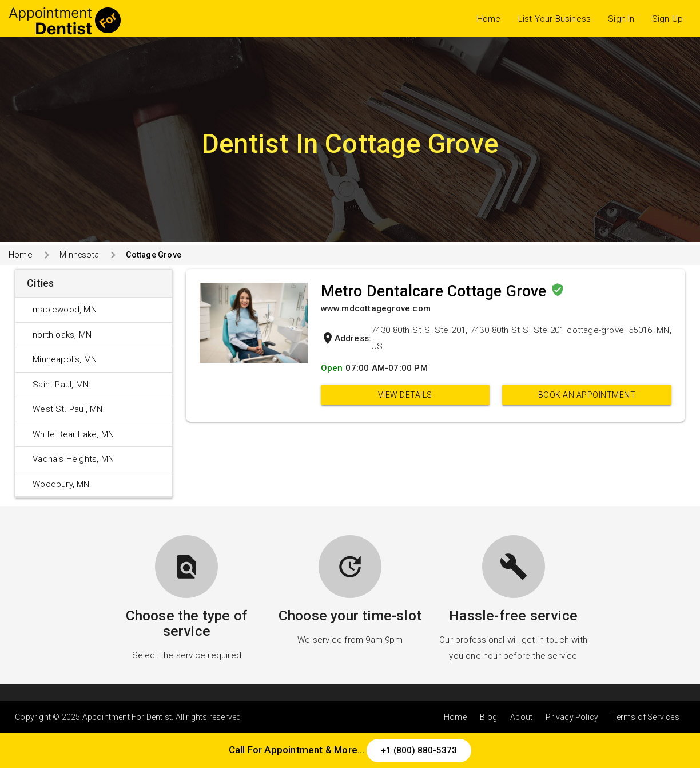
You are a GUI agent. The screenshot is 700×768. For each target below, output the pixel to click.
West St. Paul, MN (67, 409)
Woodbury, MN (61, 484)
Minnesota (79, 255)
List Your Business (555, 19)
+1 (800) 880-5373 (419, 750)
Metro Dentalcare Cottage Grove (436, 291)
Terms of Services (645, 717)
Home (489, 19)
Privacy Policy (572, 717)
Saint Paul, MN (61, 385)
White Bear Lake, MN (73, 434)
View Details (405, 395)
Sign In (621, 19)
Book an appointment (587, 395)
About (521, 717)
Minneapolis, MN (65, 359)
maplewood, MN (65, 310)
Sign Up (667, 19)
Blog (488, 717)
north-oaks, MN (62, 335)
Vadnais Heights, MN (73, 459)
